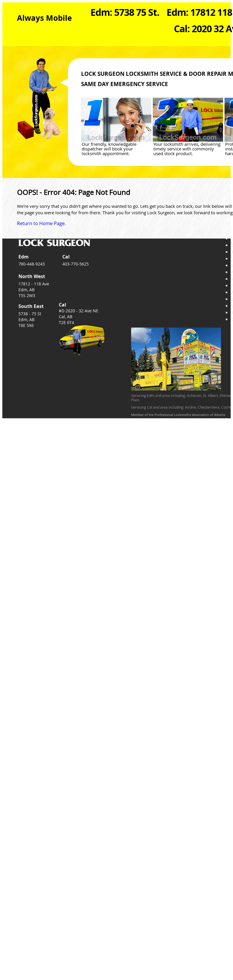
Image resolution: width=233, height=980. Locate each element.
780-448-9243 (32, 264)
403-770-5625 (76, 264)
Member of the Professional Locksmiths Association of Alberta (178, 415)
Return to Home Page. (41, 223)
